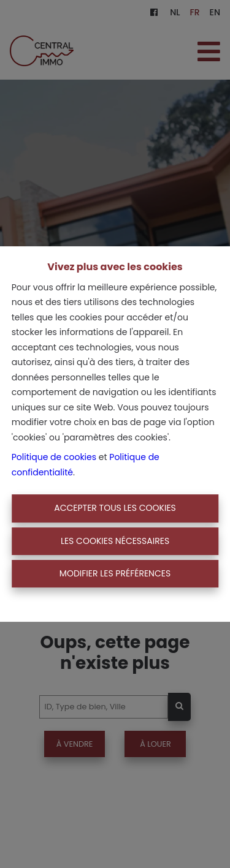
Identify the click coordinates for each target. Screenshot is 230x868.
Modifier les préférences (115, 573)
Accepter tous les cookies (115, 508)
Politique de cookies (54, 457)
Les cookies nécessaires (115, 541)
